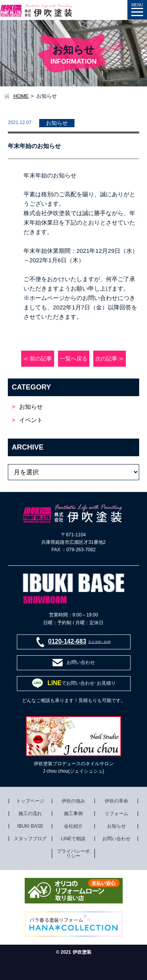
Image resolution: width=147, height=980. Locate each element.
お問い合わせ (116, 839)
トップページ (30, 801)
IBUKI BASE (30, 826)
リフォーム (116, 814)
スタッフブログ (30, 839)
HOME (21, 96)
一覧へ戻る (74, 359)
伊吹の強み (73, 801)
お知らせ (31, 407)
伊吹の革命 (116, 801)
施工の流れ (30, 814)
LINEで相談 (73, 839)
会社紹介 (73, 826)
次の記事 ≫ (110, 359)
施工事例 (73, 814)
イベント (31, 420)
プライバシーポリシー (73, 854)
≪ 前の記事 (38, 359)
